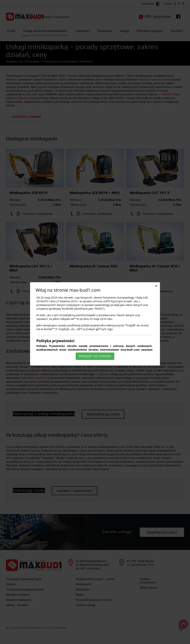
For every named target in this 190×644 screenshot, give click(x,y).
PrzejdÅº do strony (95, 356)
